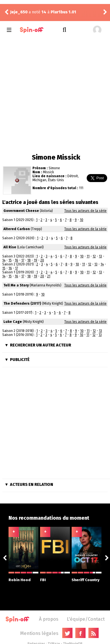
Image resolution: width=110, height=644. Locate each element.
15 (10, 260)
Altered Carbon (17, 229)
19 (36, 260)
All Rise (10, 247)
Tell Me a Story (16, 285)
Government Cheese (21, 211)
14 (4, 260)
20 (42, 260)
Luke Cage (13, 322)
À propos (49, 619)
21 (49, 276)
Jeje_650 (19, 12)
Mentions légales (39, 633)
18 (29, 260)
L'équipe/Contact (86, 619)
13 (100, 256)
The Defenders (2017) (22, 304)
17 (23, 260)
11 (88, 256)
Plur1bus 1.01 (63, 12)
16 (16, 260)
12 (94, 256)
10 (82, 220)
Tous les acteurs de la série (85, 211)
